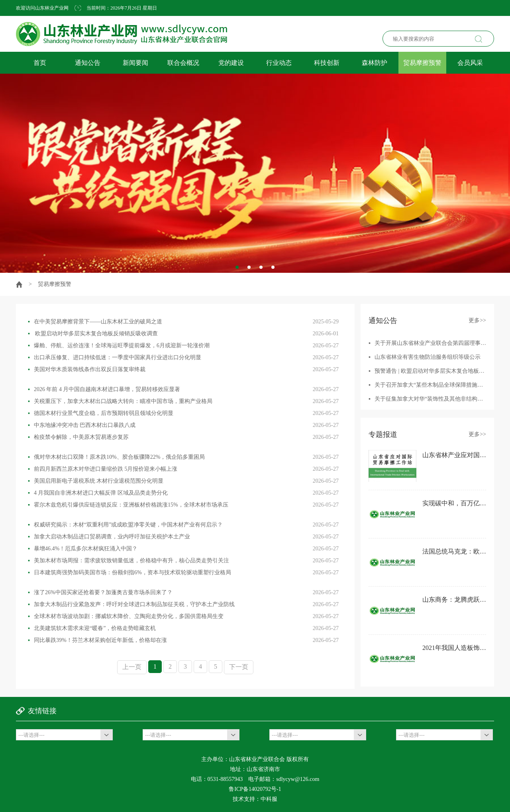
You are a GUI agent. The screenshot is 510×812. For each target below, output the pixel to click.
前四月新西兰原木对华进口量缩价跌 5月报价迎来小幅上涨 (103, 469)
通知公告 (88, 63)
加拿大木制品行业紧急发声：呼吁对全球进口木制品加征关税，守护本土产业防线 (131, 604)
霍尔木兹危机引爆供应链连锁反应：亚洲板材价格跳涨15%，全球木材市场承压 (128, 505)
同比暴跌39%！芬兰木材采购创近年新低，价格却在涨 (97, 640)
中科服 (269, 799)
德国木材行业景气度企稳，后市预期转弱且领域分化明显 (101, 413)
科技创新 (327, 63)
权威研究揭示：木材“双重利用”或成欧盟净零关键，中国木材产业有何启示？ (125, 525)
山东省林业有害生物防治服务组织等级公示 (428, 357)
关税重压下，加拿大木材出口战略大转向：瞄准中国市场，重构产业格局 (120, 401)
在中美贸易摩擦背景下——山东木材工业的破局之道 (95, 322)
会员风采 (470, 63)
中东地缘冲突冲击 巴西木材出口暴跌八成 (82, 425)
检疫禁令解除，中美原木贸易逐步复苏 (78, 437)
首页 (40, 63)
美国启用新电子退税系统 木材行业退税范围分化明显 (96, 481)
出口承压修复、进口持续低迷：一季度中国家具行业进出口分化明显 (115, 357)
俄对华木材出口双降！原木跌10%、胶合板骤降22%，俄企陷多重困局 (116, 457)
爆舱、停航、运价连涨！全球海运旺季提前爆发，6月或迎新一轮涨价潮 (119, 345)
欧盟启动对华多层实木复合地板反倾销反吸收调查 (93, 334)
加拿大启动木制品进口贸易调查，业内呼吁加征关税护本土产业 (109, 537)
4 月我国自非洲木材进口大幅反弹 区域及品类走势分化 (98, 493)
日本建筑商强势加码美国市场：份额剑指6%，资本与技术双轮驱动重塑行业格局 (129, 572)
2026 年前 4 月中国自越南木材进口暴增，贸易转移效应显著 (104, 389)
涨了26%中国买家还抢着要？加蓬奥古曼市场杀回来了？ (100, 592)
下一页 (239, 667)
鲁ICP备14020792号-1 (255, 789)
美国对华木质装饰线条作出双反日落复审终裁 (87, 369)
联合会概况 (183, 63)
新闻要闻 (135, 63)
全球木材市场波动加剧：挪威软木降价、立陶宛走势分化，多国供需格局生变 (126, 616)
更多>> (477, 320)
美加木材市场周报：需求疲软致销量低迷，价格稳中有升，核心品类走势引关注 (128, 561)
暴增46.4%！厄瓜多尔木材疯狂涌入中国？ (83, 549)
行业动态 (279, 63)
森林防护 (375, 63)
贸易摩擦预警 (422, 63)
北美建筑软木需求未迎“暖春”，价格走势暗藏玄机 (92, 628)
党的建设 (231, 63)
